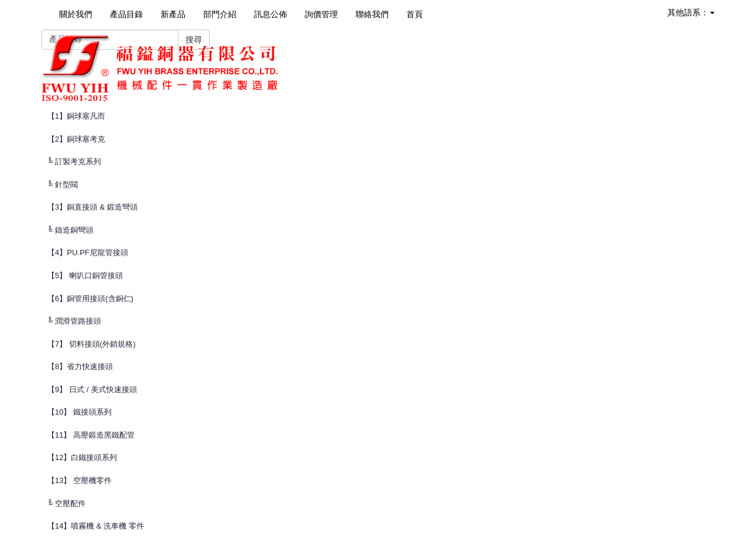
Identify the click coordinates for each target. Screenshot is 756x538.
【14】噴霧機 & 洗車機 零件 (96, 526)
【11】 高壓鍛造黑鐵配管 (91, 435)
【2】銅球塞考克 (76, 139)
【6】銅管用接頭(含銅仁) (90, 299)
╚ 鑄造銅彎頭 (70, 230)
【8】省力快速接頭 (80, 366)
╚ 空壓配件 (66, 503)
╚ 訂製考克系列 (74, 162)
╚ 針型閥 (63, 185)
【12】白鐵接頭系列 (82, 457)
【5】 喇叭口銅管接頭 (85, 275)
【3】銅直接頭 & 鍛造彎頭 (92, 207)
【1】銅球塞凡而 (76, 116)
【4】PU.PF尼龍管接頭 (88, 252)
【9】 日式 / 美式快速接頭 (92, 389)
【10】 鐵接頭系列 (79, 412)
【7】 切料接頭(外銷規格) (92, 344)
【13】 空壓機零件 (79, 480)
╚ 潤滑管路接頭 (74, 321)
